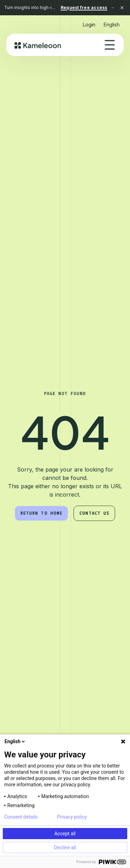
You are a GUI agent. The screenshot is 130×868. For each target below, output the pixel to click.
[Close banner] (122, 8)
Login (89, 25)
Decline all (65, 847)
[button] (112, 22)
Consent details (21, 817)
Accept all (65, 834)
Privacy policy (72, 817)
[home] (38, 45)
